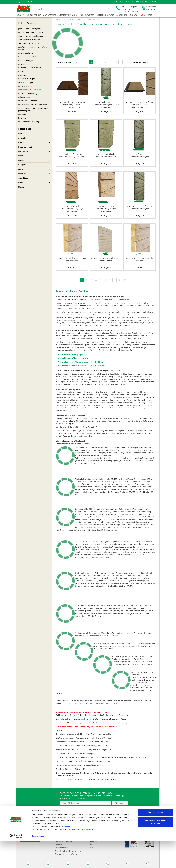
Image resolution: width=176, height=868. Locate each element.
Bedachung (122, 15)
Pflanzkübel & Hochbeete (28, 101)
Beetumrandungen (26, 60)
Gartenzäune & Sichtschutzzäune (60, 15)
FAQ (147, 2)
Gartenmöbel (24, 64)
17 (116, 62)
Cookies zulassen (156, 839)
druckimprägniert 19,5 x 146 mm (83, 366)
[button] (119, 2)
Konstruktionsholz (26, 86)
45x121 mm (78, 703)
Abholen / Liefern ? (27, 2)
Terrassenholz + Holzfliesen (29, 40)
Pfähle (21, 71)
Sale (143, 15)
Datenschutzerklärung (82, 856)
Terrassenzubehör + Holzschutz (31, 43)
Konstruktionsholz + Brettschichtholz (33, 104)
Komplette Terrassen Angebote (31, 32)
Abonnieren (120, 803)
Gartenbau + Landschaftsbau (30, 68)
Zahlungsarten (61, 821)
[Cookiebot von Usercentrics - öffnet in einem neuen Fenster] (16, 863)
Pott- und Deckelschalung (28, 121)
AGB (57, 827)
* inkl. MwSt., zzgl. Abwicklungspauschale (138, 812)
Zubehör (134, 15)
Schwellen (22, 118)
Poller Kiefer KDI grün (27, 79)
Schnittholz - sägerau (27, 82)
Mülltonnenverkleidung (28, 93)
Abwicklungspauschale (30, 830)
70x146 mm (90, 703)
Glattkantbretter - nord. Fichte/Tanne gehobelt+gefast (33, 109)
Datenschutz (60, 830)
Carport (20, 15)
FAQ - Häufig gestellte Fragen (33, 827)
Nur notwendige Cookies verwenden (156, 849)
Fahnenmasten (24, 97)
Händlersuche (26, 821)
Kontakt (153, 2)
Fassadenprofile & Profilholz (29, 90)
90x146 (102, 703)
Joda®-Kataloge (27, 824)
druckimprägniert (73, 354)
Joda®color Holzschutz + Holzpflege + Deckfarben (33, 48)
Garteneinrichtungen (27, 53)
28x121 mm (67, 703)
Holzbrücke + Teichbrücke (29, 57)
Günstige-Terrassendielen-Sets (30, 36)
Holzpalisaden (24, 75)
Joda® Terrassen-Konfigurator (30, 29)
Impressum (67, 854)
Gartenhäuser (34, 15)
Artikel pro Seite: (65, 62)
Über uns (140, 2)
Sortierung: (137, 62)
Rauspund (22, 114)
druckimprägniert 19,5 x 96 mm (82, 362)
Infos (149, 15)
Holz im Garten (87, 15)
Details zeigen (38, 863)
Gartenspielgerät (105, 15)
